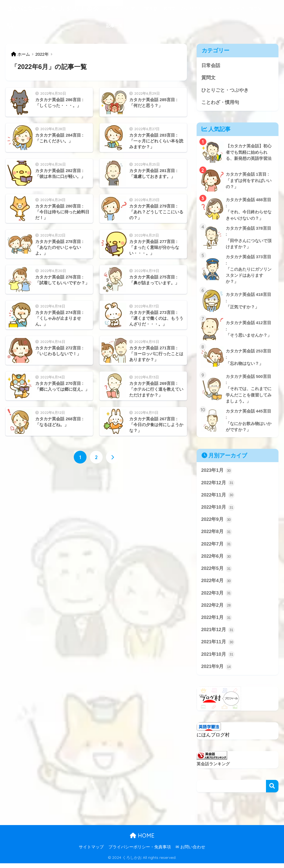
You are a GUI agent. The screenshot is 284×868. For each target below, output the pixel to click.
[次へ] (112, 457)
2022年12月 (218, 486)
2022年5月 (217, 572)
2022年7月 (217, 547)
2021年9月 (217, 671)
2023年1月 (217, 473)
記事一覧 (115, 26)
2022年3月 (217, 597)
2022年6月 (217, 560)
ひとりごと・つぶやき (202, 8)
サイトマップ (91, 852)
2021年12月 (218, 634)
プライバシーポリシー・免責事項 (140, 852)
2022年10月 (218, 510)
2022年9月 (217, 523)
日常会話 (149, 8)
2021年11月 (218, 647)
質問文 (169, 8)
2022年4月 (217, 585)
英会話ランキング (213, 768)
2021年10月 (218, 659)
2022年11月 (218, 498)
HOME (142, 840)
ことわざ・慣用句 (245, 8)
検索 (272, 791)
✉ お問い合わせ (190, 852)
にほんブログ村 (213, 740)
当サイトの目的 (121, 8)
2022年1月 (217, 622)
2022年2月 (217, 610)
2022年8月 (217, 535)
